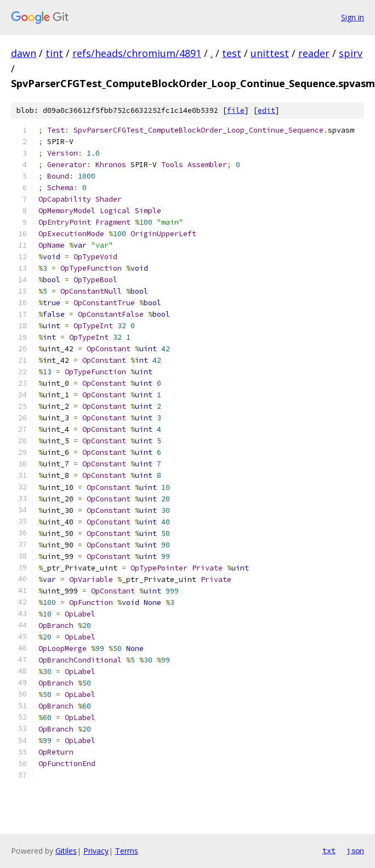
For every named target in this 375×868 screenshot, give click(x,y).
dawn (24, 53)
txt (329, 850)
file (236, 110)
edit (266, 110)
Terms (127, 851)
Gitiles (66, 851)
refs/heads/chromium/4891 (137, 53)
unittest (270, 53)
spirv (351, 53)
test (232, 53)
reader (314, 53)
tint (54, 53)
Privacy (96, 851)
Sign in (353, 17)
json (355, 850)
